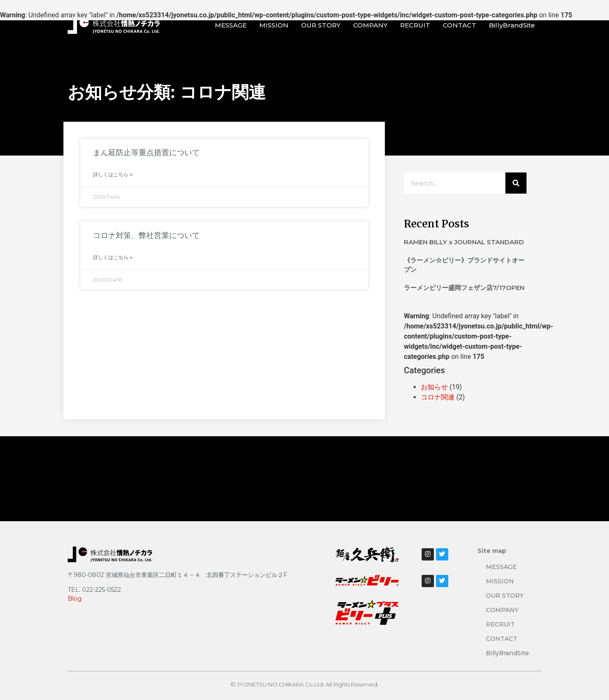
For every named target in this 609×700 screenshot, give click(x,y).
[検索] (516, 183)
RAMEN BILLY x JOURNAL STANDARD (464, 242)
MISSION (274, 25)
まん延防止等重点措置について (146, 153)
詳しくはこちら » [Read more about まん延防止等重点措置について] (113, 174)
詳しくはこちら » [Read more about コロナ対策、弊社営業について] (113, 257)
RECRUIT (415, 25)
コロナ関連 (438, 397)
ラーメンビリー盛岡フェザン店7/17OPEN (464, 288)
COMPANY (370, 25)
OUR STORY (321, 25)
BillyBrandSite (512, 25)
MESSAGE (231, 25)
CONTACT (459, 25)
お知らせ (434, 387)
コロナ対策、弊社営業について (146, 235)
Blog (75, 599)
